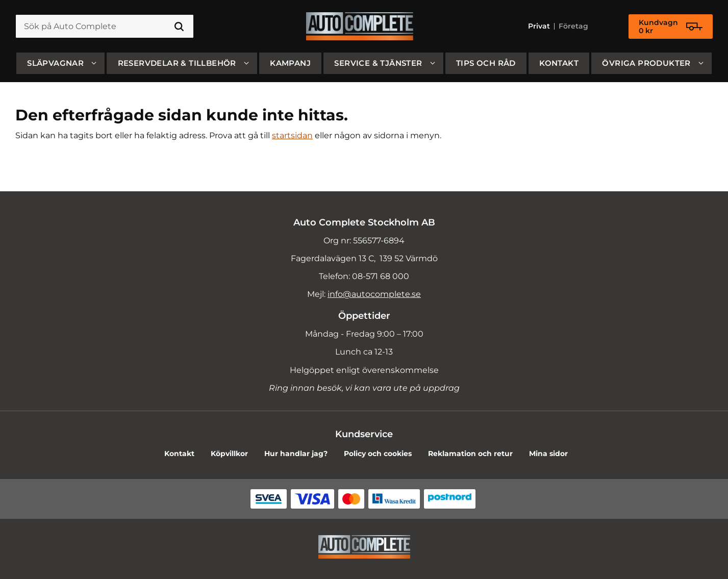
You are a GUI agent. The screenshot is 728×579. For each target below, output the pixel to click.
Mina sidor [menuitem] (548, 454)
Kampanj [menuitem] (290, 63)
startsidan (292, 135)
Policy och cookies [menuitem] (378, 454)
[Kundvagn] (671, 27)
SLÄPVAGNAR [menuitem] (55, 63)
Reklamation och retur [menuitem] (470, 454)
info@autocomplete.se (374, 294)
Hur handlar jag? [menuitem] (296, 454)
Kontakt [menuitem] (559, 63)
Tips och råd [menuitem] (486, 63)
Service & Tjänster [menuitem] (378, 63)
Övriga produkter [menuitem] (646, 63)
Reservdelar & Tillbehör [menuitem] (177, 63)
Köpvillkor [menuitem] (229, 454)
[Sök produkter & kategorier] (105, 27)
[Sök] (179, 27)
